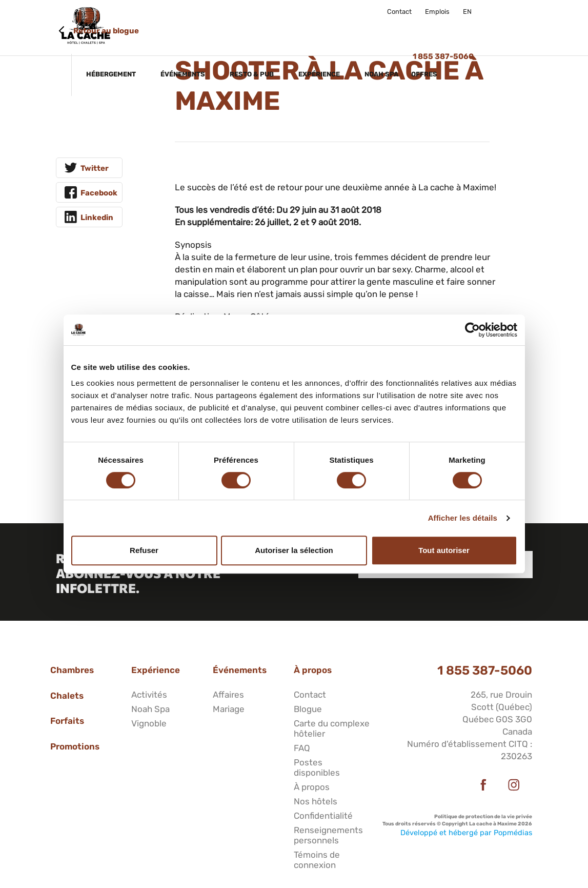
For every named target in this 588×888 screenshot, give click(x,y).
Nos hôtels (316, 801)
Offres (484, 29)
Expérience (379, 29)
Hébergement (171, 29)
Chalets (67, 696)
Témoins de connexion (317, 860)
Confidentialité (323, 816)
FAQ (302, 748)
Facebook (99, 193)
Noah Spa (440, 29)
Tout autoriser (444, 550)
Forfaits (67, 721)
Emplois (437, 12)
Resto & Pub (311, 29)
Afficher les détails (463, 518)
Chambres (72, 670)
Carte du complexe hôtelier (332, 728)
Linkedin (97, 218)
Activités (149, 695)
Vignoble (149, 723)
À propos (313, 670)
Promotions (75, 746)
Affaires (228, 695)
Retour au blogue (106, 31)
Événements (242, 29)
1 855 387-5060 (485, 670)
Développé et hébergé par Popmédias (466, 833)
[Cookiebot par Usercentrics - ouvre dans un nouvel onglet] (472, 330)
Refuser (144, 550)
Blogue (308, 709)
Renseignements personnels (328, 835)
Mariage (229, 709)
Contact (399, 12)
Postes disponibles (317, 767)
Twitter (95, 168)
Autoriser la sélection (294, 550)
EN (467, 12)
